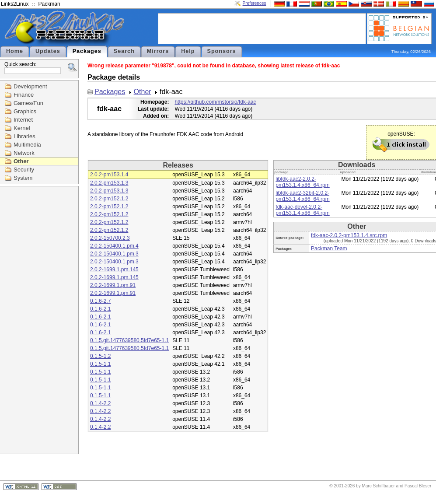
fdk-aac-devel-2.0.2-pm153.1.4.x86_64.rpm (302, 210)
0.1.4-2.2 (100, 403)
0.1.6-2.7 (100, 301)
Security (24, 170)
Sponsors (222, 51)
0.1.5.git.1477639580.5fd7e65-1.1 (129, 340)
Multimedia (27, 145)
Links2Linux (15, 4)
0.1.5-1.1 (100, 364)
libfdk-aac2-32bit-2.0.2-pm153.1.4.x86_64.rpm (302, 196)
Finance (24, 95)
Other (21, 161)
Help (188, 51)
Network (24, 153)
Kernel (22, 128)
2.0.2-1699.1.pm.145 (114, 269)
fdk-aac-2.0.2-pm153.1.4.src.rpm (349, 235)
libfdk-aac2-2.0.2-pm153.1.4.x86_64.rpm (302, 182)
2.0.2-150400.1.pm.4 (114, 246)
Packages (87, 51)
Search (124, 51)
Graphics (25, 111)
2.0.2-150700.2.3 (110, 238)
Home (15, 51)
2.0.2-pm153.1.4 (109, 175)
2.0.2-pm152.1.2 (109, 199)
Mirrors (158, 51)
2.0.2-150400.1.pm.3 (114, 254)
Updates (48, 51)
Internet (23, 120)
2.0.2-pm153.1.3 (109, 183)
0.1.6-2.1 (100, 309)
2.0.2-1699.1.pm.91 (113, 285)
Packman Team (329, 248)
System (23, 178)
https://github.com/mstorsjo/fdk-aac (215, 102)
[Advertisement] (262, 28)
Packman (49, 4)
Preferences (255, 3)
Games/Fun (28, 103)
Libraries (24, 136)
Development (30, 86)
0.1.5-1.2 (100, 356)
